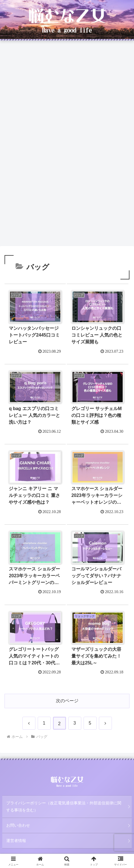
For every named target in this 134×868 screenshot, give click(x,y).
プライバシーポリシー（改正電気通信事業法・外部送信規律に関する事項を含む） (64, 806)
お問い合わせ (18, 825)
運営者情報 (16, 841)
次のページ (67, 701)
